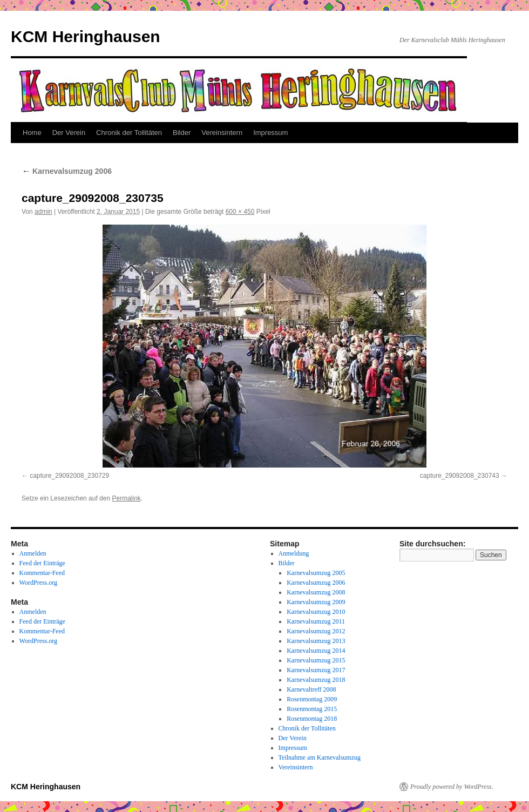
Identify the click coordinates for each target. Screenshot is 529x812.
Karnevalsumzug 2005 (316, 573)
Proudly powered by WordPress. (452, 787)
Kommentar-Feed (42, 573)
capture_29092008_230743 (460, 476)
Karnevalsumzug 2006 (67, 171)
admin (43, 212)
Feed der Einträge (42, 563)
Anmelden (33, 553)
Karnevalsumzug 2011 (316, 621)
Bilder (182, 133)
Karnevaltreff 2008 (311, 689)
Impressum (270, 133)
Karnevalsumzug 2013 (316, 641)
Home (32, 133)
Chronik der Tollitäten (129, 133)
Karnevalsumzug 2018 (316, 680)
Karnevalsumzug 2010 (316, 612)
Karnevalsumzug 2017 (316, 670)
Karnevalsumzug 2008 (316, 592)
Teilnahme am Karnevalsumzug (320, 757)
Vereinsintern (222, 133)
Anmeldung (294, 553)
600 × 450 (240, 212)
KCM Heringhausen (86, 36)
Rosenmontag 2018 (312, 719)
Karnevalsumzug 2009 (316, 602)
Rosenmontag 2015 (312, 709)
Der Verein (69, 133)
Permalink (126, 498)
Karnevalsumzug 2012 (316, 631)
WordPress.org (38, 583)
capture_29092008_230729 (69, 476)
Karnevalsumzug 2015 (316, 660)
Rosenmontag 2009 (312, 699)
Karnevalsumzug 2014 (316, 651)
